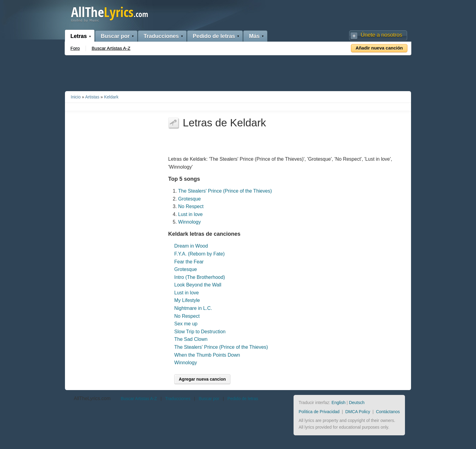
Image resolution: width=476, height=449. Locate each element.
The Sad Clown (191, 339)
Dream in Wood (191, 246)
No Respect (191, 206)
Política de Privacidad (319, 412)
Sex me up (186, 324)
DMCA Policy (358, 412)
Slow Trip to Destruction (200, 332)
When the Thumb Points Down (207, 355)
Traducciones (161, 36)
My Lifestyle (187, 300)
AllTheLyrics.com (92, 398)
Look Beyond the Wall (198, 285)
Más (254, 36)
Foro (75, 48)
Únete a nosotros (381, 35)
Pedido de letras (214, 36)
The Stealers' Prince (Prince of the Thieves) (225, 191)
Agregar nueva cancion (202, 379)
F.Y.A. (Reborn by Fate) (199, 254)
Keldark (111, 97)
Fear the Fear (189, 262)
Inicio (76, 97)
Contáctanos (388, 412)
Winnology (190, 222)
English (338, 403)
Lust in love (190, 214)
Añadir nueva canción (379, 48)
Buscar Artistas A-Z (111, 48)
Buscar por (115, 36)
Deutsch (357, 403)
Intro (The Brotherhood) (200, 277)
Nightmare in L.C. (193, 308)
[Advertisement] (238, 72)
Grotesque (190, 199)
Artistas (92, 97)
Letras (79, 36)
